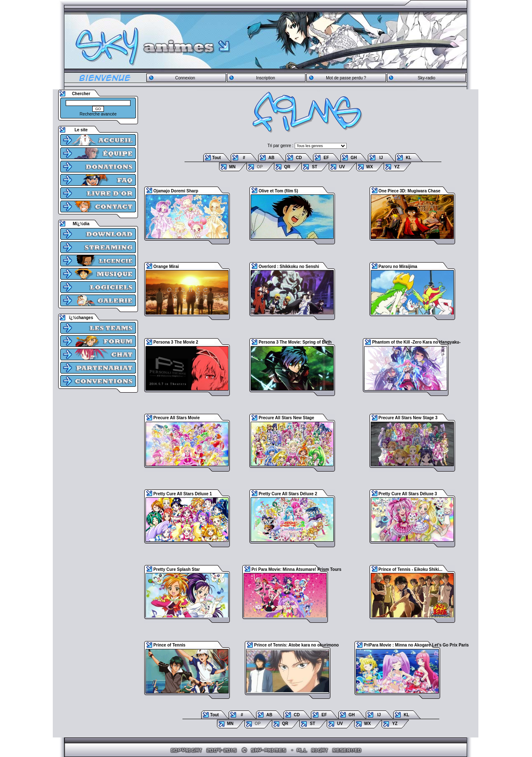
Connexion (185, 78)
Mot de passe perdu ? (346, 78)
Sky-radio (426, 78)
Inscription (266, 78)
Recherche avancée (98, 114)
